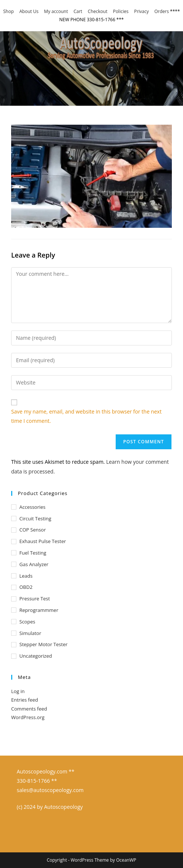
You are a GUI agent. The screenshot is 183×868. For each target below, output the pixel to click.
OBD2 (26, 587)
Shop (8, 11)
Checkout (98, 11)
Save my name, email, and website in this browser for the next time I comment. (86, 416)
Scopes (27, 622)
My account (56, 11)
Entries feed (25, 700)
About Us (29, 11)
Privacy (141, 11)
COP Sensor (33, 530)
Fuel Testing (33, 553)
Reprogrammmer (39, 610)
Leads (26, 576)
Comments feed (29, 709)
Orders (162, 11)
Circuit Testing (35, 518)
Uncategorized (36, 656)
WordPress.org (28, 717)
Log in (18, 691)
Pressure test (35, 599)
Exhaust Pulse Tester (43, 541)
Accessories (32, 507)
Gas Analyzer (34, 564)
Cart (78, 11)
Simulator (30, 633)
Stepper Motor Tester (44, 644)
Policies (121, 11)
